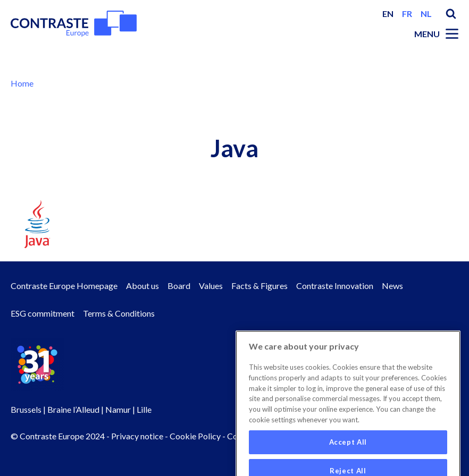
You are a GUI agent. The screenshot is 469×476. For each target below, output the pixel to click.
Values (211, 286)
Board (179, 286)
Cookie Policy (195, 436)
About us (143, 286)
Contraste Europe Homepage (64, 286)
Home (22, 83)
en (388, 14)
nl (426, 14)
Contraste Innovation (335, 286)
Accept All (348, 454)
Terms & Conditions (119, 313)
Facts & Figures (259, 286)
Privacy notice (137, 436)
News (392, 286)
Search (451, 14)
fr (407, 14)
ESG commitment (43, 313)
